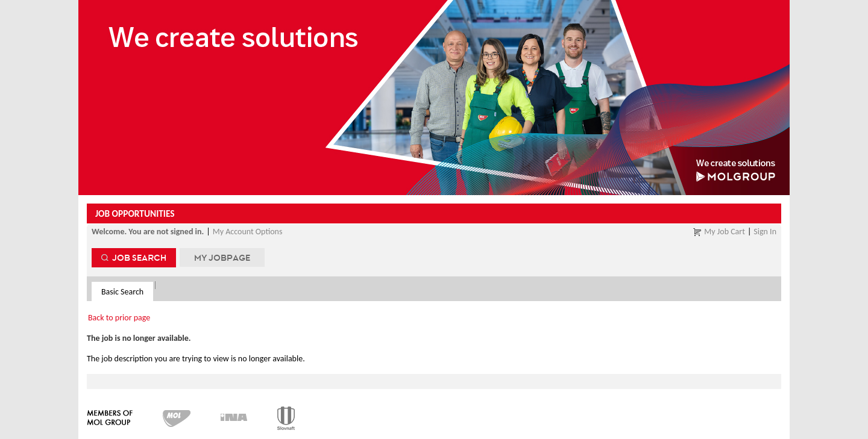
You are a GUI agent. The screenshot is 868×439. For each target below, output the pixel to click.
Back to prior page (119, 318)
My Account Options (248, 232)
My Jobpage (222, 257)
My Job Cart (725, 232)
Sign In (765, 232)
